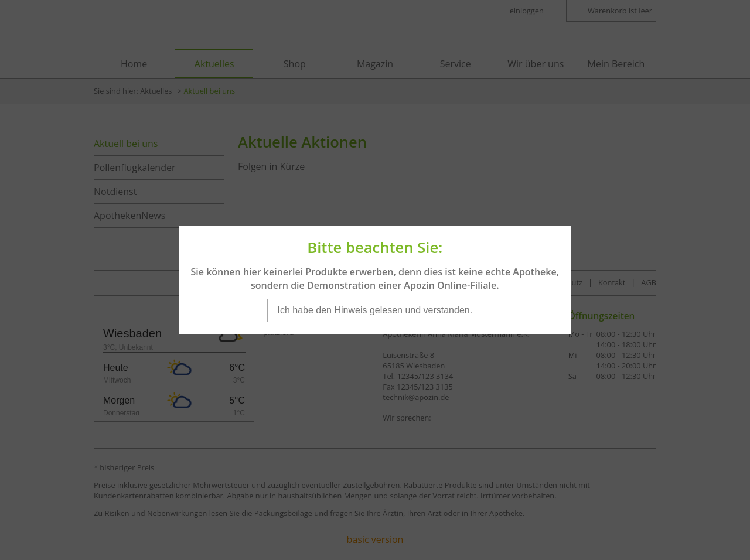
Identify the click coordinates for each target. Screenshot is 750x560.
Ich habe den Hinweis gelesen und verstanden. (375, 304)
